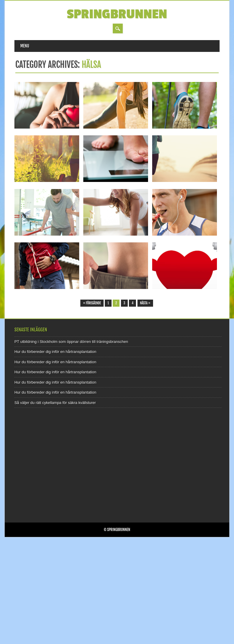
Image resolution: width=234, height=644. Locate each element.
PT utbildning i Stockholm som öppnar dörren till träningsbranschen (71, 342)
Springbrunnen (117, 14)
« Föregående (92, 303)
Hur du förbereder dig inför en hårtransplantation (55, 352)
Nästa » (145, 303)
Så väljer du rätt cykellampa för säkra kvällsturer (55, 403)
